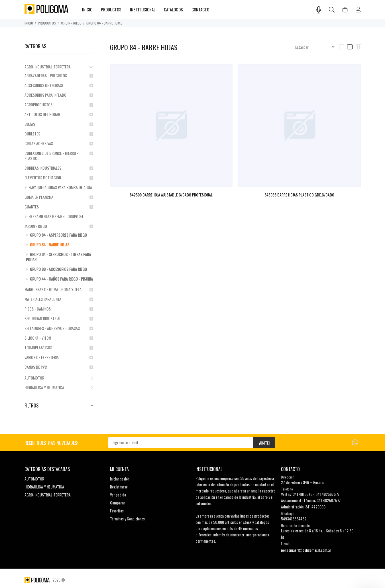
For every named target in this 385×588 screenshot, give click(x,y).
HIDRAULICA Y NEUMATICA (59, 387)
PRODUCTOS (47, 23)
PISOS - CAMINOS (59, 309)
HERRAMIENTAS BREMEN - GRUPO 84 (54, 216)
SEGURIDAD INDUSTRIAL (59, 318)
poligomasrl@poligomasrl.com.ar (306, 550)
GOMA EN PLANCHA (59, 197)
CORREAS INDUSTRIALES (59, 168)
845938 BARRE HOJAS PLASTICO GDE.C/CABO (299, 195)
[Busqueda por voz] (319, 10)
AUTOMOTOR (59, 378)
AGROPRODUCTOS (59, 105)
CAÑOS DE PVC (59, 367)
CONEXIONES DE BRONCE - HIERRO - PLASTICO (59, 156)
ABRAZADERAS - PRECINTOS (59, 75)
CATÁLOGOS (173, 9)
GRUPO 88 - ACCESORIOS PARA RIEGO (56, 269)
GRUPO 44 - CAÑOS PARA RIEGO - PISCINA (59, 279)
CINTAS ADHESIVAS (59, 143)
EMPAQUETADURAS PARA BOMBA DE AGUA (58, 187)
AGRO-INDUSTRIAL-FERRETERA (59, 67)
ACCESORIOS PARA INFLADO (59, 95)
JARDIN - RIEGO (71, 23)
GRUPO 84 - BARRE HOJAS (104, 23)
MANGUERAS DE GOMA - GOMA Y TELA (59, 289)
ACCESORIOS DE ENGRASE (59, 85)
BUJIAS (59, 124)
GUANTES (59, 207)
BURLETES (59, 134)
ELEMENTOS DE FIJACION (59, 178)
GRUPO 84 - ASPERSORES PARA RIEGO (56, 235)
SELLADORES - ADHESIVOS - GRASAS (59, 328)
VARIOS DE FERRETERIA (59, 357)
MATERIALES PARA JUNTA (59, 299)
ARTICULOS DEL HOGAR (59, 114)
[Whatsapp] (355, 442)
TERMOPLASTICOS (59, 347)
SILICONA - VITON (59, 338)
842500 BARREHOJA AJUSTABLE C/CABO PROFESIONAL (171, 195)
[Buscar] (332, 10)
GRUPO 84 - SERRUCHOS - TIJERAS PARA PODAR (58, 257)
